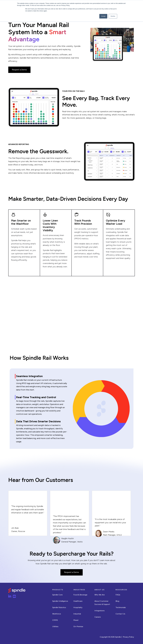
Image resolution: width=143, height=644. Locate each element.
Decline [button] (113, 16)
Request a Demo (19, 70)
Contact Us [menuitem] (120, 614)
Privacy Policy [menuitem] (128, 637)
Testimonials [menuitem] (121, 607)
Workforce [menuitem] (57, 614)
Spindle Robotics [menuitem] (59, 607)
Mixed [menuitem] (76, 620)
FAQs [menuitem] (118, 595)
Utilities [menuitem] (55, 626)
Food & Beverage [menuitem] (80, 595)
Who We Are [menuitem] (100, 595)
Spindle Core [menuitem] (57, 595)
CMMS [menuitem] (55, 620)
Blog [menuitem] (117, 601)
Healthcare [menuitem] (78, 601)
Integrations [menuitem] (100, 611)
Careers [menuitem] (98, 617)
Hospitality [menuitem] (78, 607)
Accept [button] (103, 16)
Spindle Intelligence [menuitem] (60, 601)
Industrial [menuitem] (77, 614)
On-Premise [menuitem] (78, 626)
